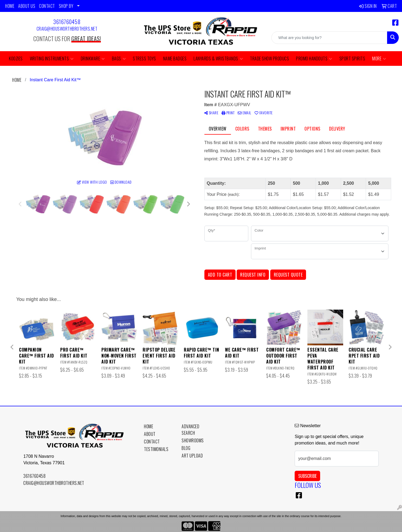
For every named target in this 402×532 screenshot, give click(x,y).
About (150, 434)
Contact (152, 442)
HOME (10, 6)
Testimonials (156, 449)
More (379, 59)
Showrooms (193, 440)
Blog (186, 448)
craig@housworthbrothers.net (67, 29)
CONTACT (47, 6)
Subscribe (307, 476)
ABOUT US (27, 6)
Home (149, 426)
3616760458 (67, 22)
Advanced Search (190, 430)
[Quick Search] (329, 38)
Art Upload (192, 456)
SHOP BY (66, 6)
